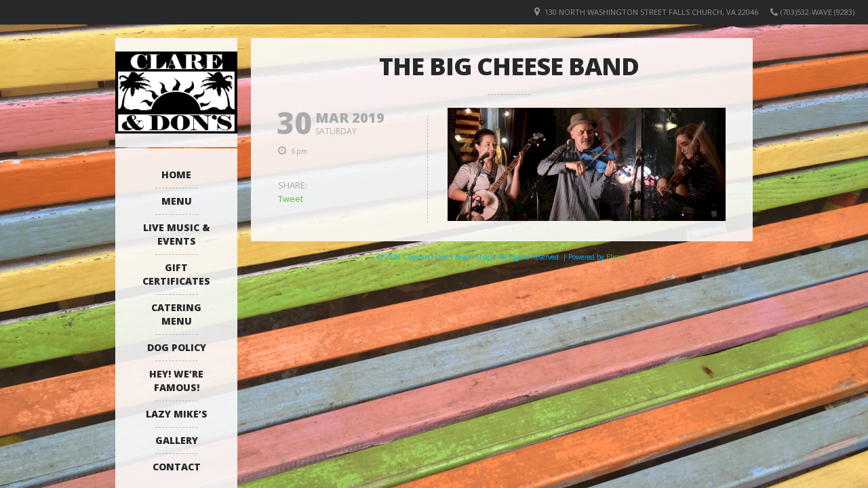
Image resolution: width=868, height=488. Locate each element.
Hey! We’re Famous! (176, 381)
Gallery (177, 440)
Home (176, 175)
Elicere (616, 257)
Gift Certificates (176, 274)
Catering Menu (176, 314)
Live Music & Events (177, 234)
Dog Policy (177, 347)
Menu (177, 201)
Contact (177, 467)
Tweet (291, 199)
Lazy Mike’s (177, 414)
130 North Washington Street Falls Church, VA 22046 (651, 12)
